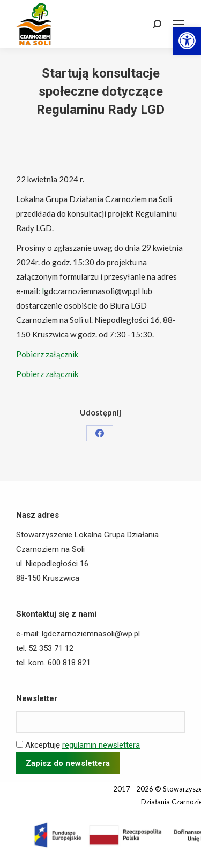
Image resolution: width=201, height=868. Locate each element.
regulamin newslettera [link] (101, 745)
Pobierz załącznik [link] (47, 354)
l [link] (43, 291)
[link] (187, 41)
